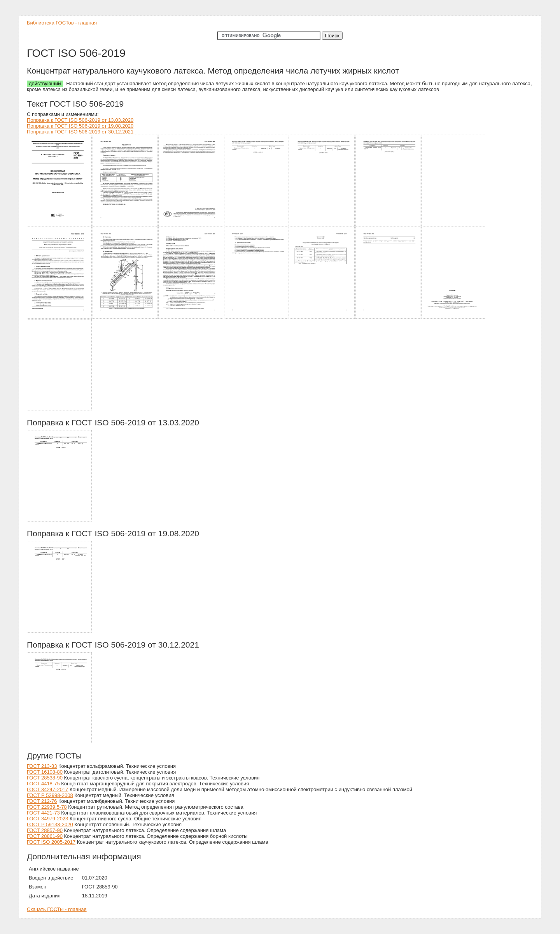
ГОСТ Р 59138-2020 (50, 824)
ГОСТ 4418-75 (43, 784)
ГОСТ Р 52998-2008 (50, 795)
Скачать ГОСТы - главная (57, 909)
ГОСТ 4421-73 (43, 813)
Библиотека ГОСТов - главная (62, 23)
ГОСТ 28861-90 (45, 836)
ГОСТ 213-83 (42, 766)
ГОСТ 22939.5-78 (47, 807)
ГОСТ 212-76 (42, 801)
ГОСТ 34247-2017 (47, 789)
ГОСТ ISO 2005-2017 (51, 842)
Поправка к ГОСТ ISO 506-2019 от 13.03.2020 (80, 120)
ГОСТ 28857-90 (45, 830)
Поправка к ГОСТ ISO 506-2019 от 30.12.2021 (80, 132)
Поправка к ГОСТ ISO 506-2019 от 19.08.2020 (80, 126)
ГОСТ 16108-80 (45, 772)
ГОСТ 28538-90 (45, 778)
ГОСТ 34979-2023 (47, 819)
